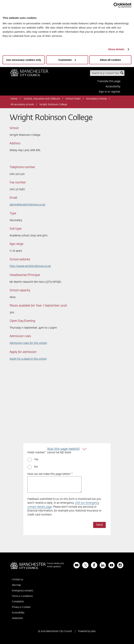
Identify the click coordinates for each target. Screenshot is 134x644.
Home (14, 99)
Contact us (18, 580)
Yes (36, 459)
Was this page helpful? (63, 449)
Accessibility (113, 87)
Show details (116, 49)
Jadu (93, 631)
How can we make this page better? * (50, 474)
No (36, 467)
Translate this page (109, 81)
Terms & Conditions (22, 596)
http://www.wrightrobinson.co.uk (30, 266)
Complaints (18, 602)
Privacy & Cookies (21, 607)
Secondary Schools (96, 99)
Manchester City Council (29, 74)
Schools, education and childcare (42, 99)
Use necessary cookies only (24, 60)
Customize (67, 60)
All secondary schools (22, 105)
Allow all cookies (110, 60)
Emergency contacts (23, 591)
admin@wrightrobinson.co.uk (27, 205)
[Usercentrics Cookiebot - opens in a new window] (116, 5)
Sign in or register (110, 92)
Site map (16, 585)
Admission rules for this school (28, 343)
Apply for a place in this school (28, 359)
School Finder (73, 99)
